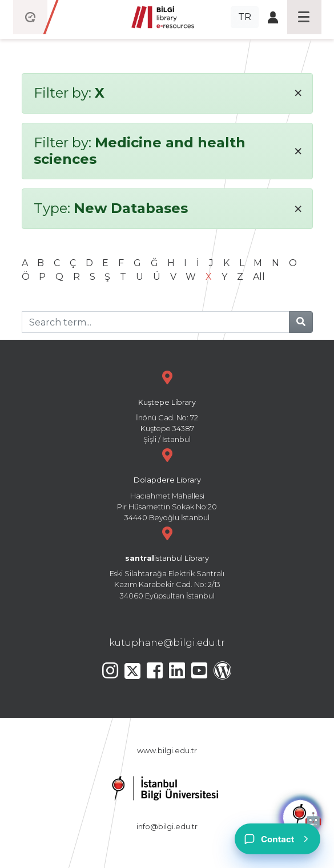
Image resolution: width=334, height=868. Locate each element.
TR (245, 17)
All (259, 277)
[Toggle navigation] (304, 17)
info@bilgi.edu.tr (167, 827)
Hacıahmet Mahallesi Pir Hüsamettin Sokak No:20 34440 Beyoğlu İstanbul (167, 483)
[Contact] (277, 839)
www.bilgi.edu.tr (167, 751)
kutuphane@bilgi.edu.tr (167, 643)
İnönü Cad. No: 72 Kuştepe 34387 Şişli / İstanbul (167, 406)
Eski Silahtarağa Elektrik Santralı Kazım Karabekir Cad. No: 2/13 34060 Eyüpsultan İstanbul (167, 562)
